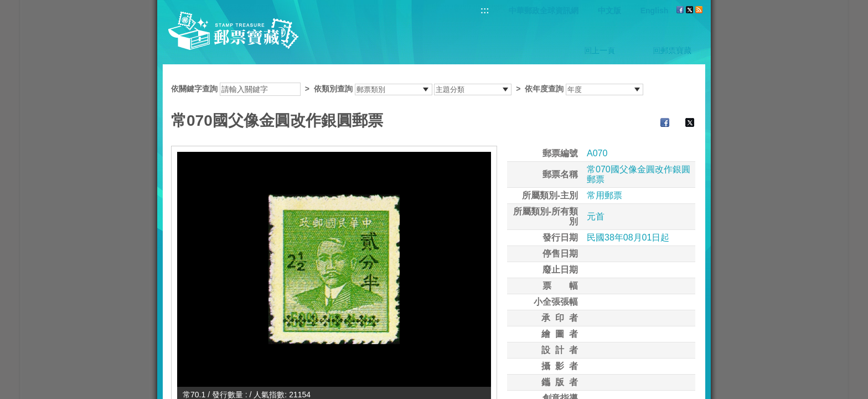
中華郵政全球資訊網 (544, 11)
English (655, 11)
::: (485, 10)
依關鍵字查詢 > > (407, 89)
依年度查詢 (544, 89)
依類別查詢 (333, 89)
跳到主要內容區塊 (6, 6)
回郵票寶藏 (672, 50)
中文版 (609, 11)
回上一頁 (600, 50)
